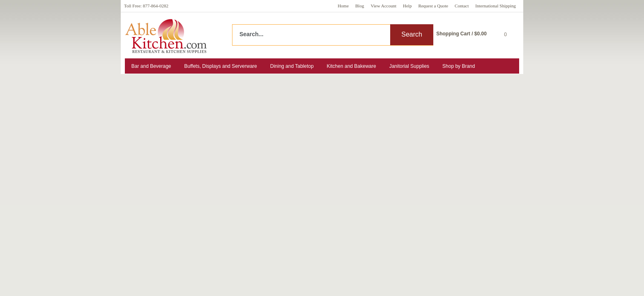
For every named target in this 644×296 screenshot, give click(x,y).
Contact (462, 6)
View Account (383, 6)
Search (412, 34)
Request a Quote (433, 6)
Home (343, 6)
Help (407, 6)
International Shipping (496, 6)
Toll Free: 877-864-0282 (146, 6)
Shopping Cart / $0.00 (461, 34)
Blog (360, 6)
